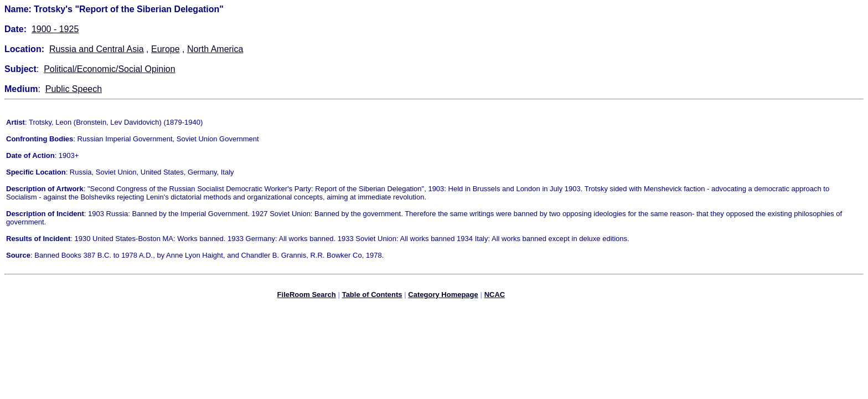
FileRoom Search (307, 296)
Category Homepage (443, 296)
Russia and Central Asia (97, 49)
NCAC (495, 296)
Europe (166, 49)
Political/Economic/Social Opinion (109, 69)
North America (215, 49)
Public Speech (74, 89)
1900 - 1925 (55, 29)
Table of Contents (372, 296)
